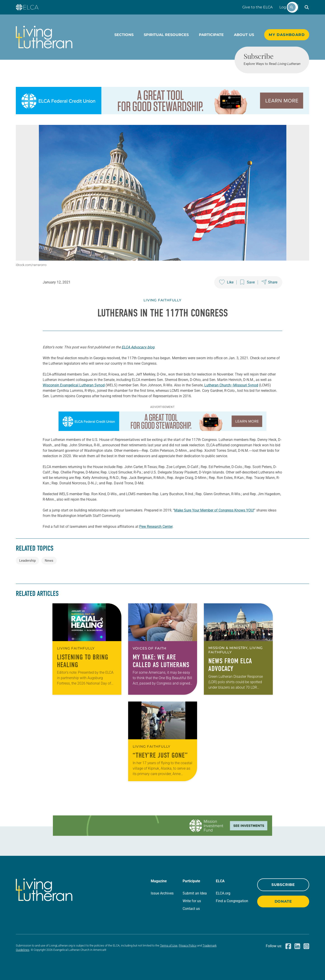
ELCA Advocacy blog (138, 347)
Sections (124, 35)
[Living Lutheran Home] (44, 37)
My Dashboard (287, 35)
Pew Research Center (156, 527)
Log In (285, 7)
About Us (244, 35)
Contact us (191, 909)
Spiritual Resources (166, 35)
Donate (283, 901)
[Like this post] (226, 282)
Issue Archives (162, 893)
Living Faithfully (162, 300)
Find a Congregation (232, 901)
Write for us (192, 901)
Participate (211, 35)
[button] (307, 7)
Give (257, 7)
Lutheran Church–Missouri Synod (231, 385)
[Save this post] (247, 282)
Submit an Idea (195, 893)
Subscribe (283, 885)
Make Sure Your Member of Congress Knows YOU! (214, 510)
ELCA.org (223, 893)
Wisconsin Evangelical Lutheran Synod (74, 385)
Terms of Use (169, 946)
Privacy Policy (188, 946)
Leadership (27, 561)
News (49, 561)
